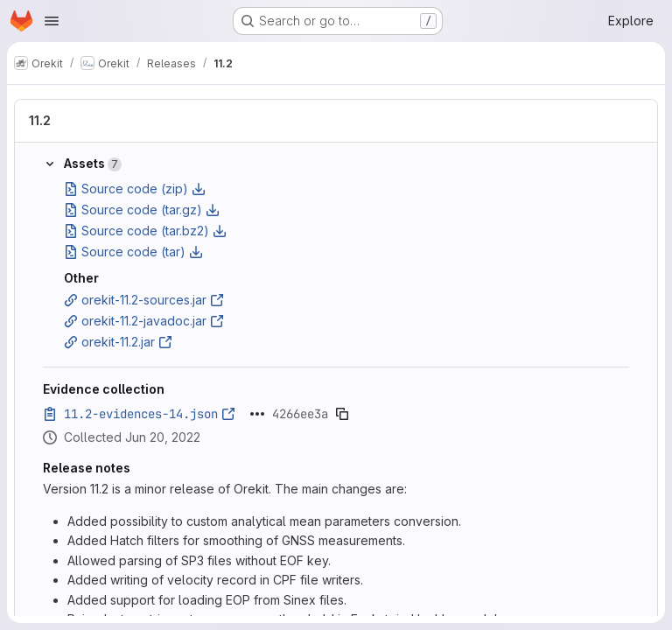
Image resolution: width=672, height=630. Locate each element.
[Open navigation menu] (52, 21)
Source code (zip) (135, 189)
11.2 (40, 120)
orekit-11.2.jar (118, 342)
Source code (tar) (133, 252)
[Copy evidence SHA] (342, 414)
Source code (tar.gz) (142, 210)
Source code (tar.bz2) (145, 231)
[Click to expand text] (257, 414)
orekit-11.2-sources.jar (144, 300)
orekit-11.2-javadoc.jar (144, 321)
